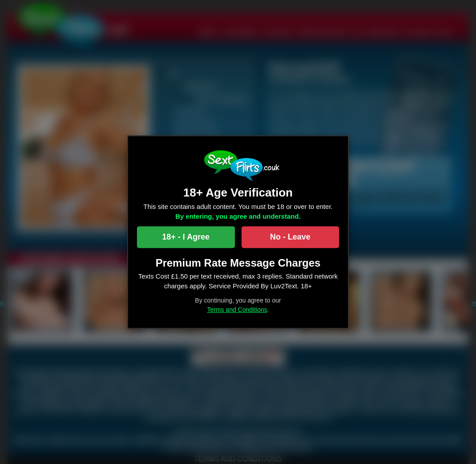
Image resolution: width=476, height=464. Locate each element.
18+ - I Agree (186, 237)
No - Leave (290, 237)
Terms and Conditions (237, 310)
